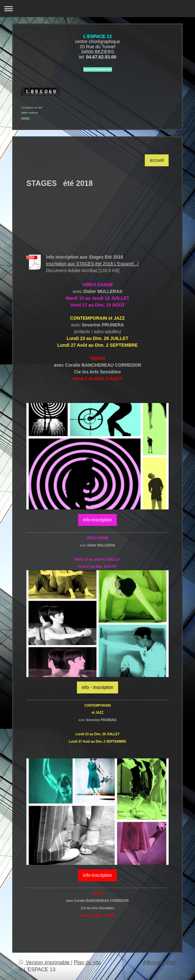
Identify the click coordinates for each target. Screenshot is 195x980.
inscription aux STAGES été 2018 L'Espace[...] (92, 264)
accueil (157, 160)
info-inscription (97, 520)
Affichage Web (160, 962)
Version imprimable (45, 962)
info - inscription (97, 687)
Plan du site (88, 962)
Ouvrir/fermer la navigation (97, 9)
